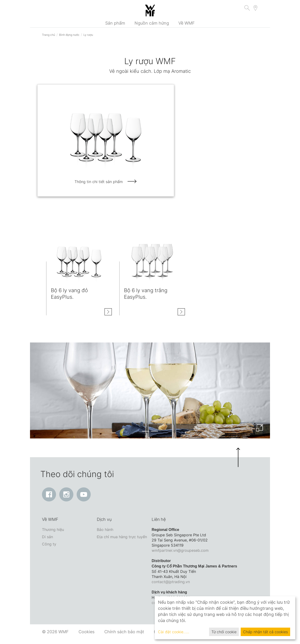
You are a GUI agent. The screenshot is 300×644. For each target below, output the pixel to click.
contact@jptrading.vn (171, 582)
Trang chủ (49, 35)
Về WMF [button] (187, 23)
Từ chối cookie (224, 632)
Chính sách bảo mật (124, 632)
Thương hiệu (53, 530)
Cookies (86, 632)
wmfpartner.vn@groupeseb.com (180, 550)
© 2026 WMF (55, 632)
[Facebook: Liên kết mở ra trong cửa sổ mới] (49, 494)
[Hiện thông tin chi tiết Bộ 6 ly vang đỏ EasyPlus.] (108, 312)
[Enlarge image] (259, 428)
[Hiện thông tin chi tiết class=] (79, 258)
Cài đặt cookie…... (174, 632)
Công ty (49, 544)
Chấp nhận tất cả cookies (265, 632)
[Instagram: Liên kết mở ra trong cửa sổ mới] (66, 494)
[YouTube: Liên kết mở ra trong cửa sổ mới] (84, 494)
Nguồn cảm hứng (152, 23)
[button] (247, 9)
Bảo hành (105, 530)
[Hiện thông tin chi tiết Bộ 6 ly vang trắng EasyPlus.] (181, 313)
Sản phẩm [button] (115, 23)
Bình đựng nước (69, 35)
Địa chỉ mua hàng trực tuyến (122, 537)
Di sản (47, 537)
